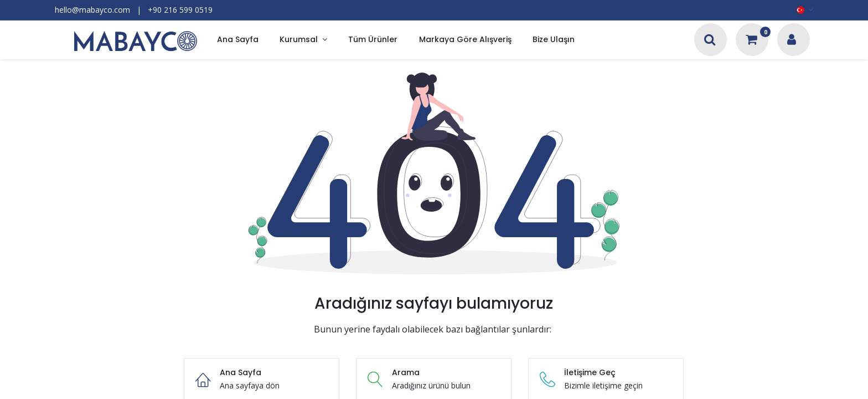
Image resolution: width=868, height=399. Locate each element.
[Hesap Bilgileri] (792, 41)
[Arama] (710, 41)
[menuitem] (238, 40)
